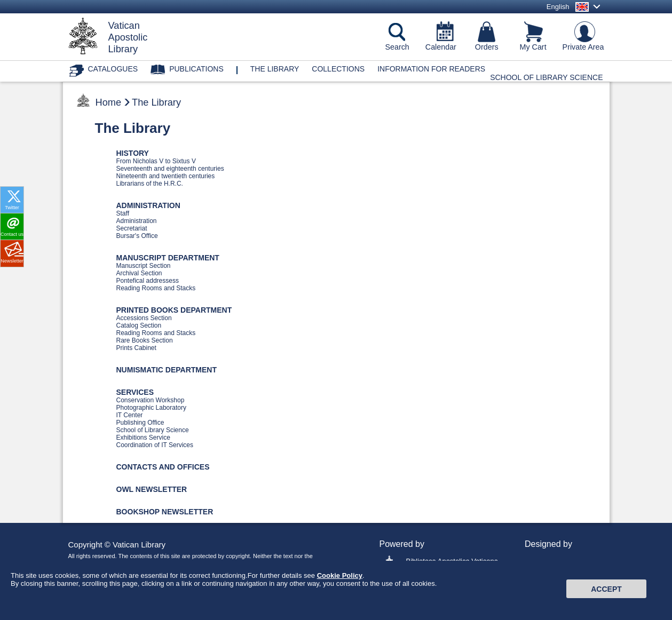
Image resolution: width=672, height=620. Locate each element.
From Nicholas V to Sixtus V (156, 161)
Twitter (12, 208)
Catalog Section (139, 325)
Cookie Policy (340, 582)
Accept (606, 595)
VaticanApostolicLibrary (128, 37)
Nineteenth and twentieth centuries (166, 176)
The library (275, 69)
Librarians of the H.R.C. (150, 184)
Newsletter (12, 261)
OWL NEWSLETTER (152, 489)
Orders (487, 47)
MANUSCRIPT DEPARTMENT (168, 258)
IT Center (130, 415)
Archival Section (139, 273)
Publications (196, 69)
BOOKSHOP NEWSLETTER (165, 512)
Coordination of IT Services (155, 445)
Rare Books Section (145, 340)
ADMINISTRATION (148, 205)
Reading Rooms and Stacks (156, 288)
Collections (338, 69)
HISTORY (133, 153)
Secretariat (132, 228)
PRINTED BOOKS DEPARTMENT (174, 310)
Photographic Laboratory (151, 408)
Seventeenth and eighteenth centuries (170, 169)
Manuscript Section (144, 266)
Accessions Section (144, 318)
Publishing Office (140, 423)
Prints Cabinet (136, 348)
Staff (123, 213)
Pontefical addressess (148, 281)
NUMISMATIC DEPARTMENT (167, 370)
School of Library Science (546, 77)
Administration (137, 221)
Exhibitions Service (143, 438)
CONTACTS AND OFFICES (163, 467)
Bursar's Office (137, 236)
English (558, 7)
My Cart (533, 47)
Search (397, 47)
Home (109, 102)
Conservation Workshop (151, 400)
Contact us (12, 234)
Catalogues (113, 69)
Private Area (583, 47)
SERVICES (135, 392)
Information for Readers (431, 69)
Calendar (441, 47)
